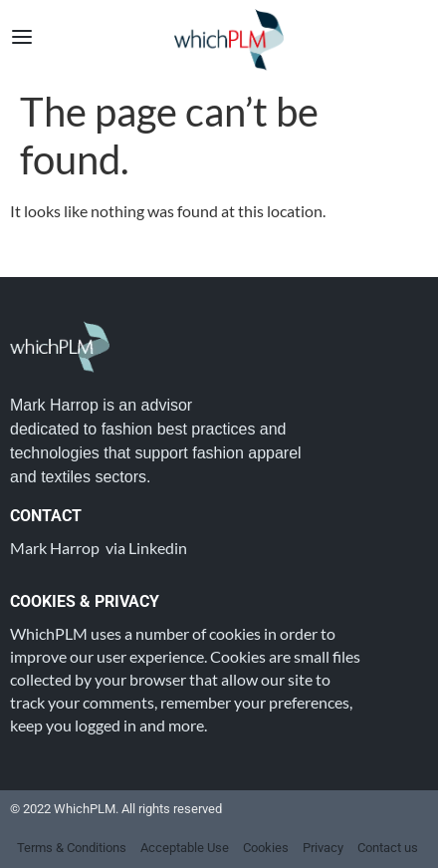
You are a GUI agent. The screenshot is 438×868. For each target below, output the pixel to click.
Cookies (266, 848)
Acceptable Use (185, 848)
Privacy (323, 848)
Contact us (388, 848)
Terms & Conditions (72, 848)
